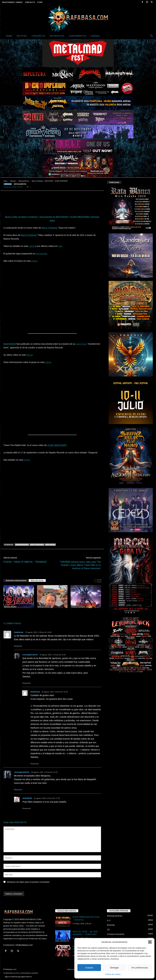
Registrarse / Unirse (12, 2)
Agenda (95, 36)
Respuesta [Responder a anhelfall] (27, 808)
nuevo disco (81, 344)
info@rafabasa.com (24, 945)
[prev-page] (96, 581)
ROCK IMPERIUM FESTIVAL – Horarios (86, 918)
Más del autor (37, 580)
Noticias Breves (24, 181)
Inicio (5, 181)
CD (108, 929)
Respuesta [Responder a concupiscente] (27, 683)
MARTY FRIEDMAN (37, 545)
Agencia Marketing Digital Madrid (18, 977)
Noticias (22, 36)
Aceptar (89, 968)
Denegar (114, 968)
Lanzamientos (77, 36)
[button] (150, 942)
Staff (40, 2)
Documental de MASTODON (54, 217)
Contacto (30, 2)
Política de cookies (113, 974)
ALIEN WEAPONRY (57, 445)
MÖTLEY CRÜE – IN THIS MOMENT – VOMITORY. (85, 933)
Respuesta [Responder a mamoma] (18, 646)
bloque (30, 355)
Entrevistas (57, 36)
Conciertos (38, 36)
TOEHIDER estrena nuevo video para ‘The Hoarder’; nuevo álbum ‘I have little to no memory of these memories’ (80, 565)
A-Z (109, 920)
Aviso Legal (72, 969)
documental (41, 254)
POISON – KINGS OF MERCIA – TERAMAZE (25, 562)
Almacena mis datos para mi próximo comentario (28, 882)
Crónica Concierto (78, 607)
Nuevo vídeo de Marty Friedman (21, 217)
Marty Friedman (50, 228)
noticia (32, 246)
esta (60, 246)
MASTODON (10, 344)
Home (9, 36)
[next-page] (99, 581)
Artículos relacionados (16, 580)
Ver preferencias (140, 968)
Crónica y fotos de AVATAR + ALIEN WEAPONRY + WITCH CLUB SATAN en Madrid (85, 613)
